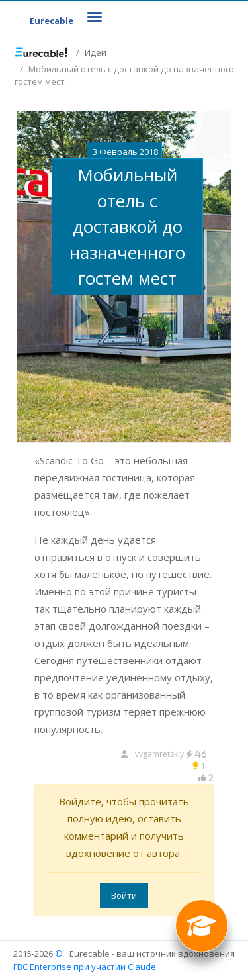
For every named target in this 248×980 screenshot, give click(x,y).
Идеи (96, 52)
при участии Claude (115, 967)
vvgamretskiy (171, 754)
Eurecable (52, 21)
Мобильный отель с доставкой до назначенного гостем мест (127, 226)
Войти (124, 895)
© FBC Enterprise (42, 960)
